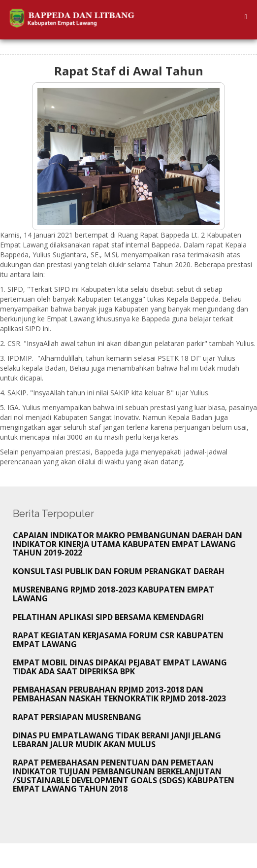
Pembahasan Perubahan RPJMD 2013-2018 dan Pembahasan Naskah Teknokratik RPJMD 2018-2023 (119, 694)
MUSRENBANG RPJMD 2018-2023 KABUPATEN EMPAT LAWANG (113, 594)
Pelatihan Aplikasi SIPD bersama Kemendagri (108, 617)
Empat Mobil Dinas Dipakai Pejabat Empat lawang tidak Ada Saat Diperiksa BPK (120, 667)
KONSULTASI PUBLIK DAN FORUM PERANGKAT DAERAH (119, 571)
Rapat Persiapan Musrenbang (77, 717)
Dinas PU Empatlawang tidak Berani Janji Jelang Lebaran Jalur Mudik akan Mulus (117, 740)
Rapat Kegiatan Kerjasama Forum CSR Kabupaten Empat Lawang (118, 640)
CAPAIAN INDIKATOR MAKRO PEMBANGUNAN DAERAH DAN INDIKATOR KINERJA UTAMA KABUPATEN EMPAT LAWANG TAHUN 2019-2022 (128, 544)
